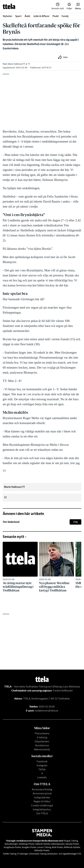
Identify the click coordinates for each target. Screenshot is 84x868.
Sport (18, 16)
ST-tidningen (23, 854)
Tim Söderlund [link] (11, 522)
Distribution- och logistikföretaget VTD (64, 854)
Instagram (42, 765)
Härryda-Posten (72, 844)
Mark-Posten (57, 847)
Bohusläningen (11, 844)
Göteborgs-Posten (27, 844)
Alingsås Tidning (71, 841)
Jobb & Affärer (41, 16)
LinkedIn (42, 777)
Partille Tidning (10, 854)
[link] (9, 6)
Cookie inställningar (42, 805)
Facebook (42, 761)
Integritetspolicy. (42, 809)
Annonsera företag (42, 789)
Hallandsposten (58, 844)
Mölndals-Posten (42, 850)
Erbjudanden (42, 741)
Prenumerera (42, 733)
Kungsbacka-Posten (12, 847)
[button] (78, 6)
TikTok (42, 769)
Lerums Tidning (44, 847)
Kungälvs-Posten (29, 847)
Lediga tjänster (42, 797)
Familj (65, 16)
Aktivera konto (42, 749)
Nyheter (8, 16)
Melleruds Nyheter (72, 847)
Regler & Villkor (42, 801)
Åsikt (27, 16)
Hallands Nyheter (43, 844)
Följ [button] (76, 522)
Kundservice (42, 745)
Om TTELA (42, 813)
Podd (56, 16)
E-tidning (42, 737)
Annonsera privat (42, 793)
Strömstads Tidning (38, 854)
